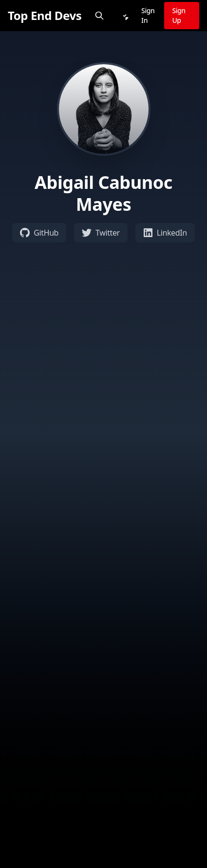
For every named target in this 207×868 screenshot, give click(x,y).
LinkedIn (165, 233)
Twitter (101, 233)
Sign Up (179, 15)
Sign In (148, 15)
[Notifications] (125, 16)
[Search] (99, 16)
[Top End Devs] (45, 16)
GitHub (39, 233)
